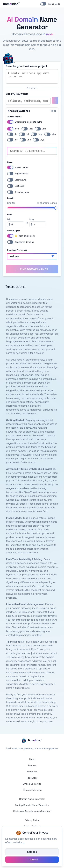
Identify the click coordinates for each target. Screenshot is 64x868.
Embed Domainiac (32, 784)
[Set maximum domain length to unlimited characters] (32, 208)
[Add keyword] (55, 100)
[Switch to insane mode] (8, 59)
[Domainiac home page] (11, 4)
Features (32, 765)
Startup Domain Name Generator (32, 805)
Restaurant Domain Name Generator (32, 811)
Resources (32, 778)
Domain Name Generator (32, 799)
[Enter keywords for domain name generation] (28, 101)
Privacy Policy (32, 820)
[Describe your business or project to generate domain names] (32, 76)
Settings (32, 852)
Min (9, 219)
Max (32, 219)
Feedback (32, 772)
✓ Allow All (32, 860)
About (32, 759)
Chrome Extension (32, 790)
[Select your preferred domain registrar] (32, 256)
